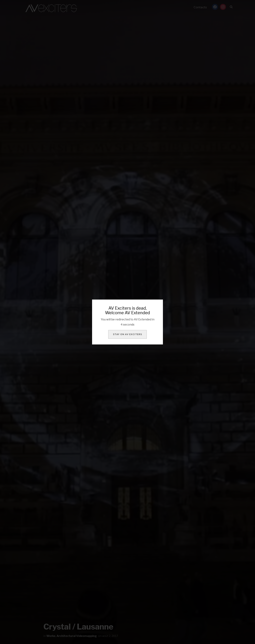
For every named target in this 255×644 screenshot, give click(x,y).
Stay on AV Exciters (127, 334)
